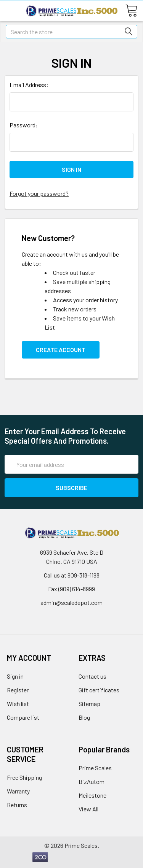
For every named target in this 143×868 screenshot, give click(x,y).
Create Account (61, 350)
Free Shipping (24, 777)
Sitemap (89, 704)
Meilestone (92, 795)
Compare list (23, 717)
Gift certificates (99, 690)
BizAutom (92, 782)
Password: (24, 125)
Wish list (18, 704)
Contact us (92, 676)
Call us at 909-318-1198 (72, 575)
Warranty (18, 791)
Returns (17, 805)
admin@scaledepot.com (71, 602)
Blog (84, 717)
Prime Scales (95, 768)
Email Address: (29, 85)
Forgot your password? (39, 193)
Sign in (15, 676)
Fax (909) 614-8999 (71, 589)
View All (88, 809)
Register (18, 690)
